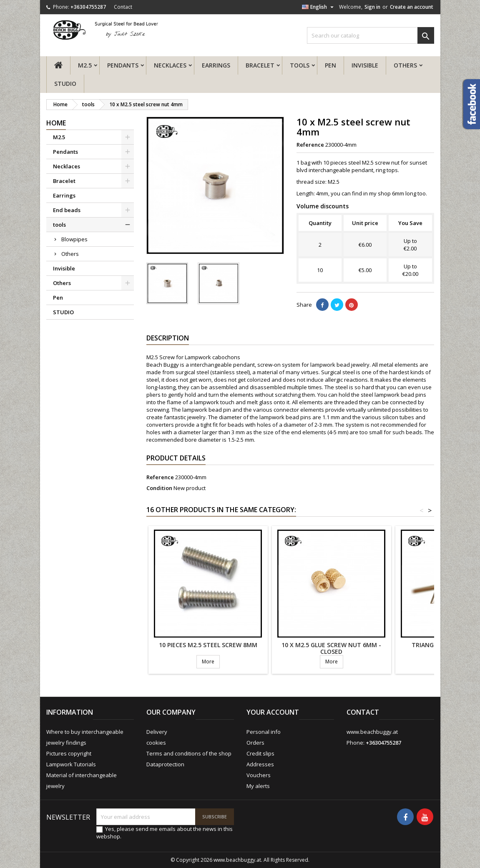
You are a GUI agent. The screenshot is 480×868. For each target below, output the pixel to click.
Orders (255, 743)
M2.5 (85, 65)
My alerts (258, 786)
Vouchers (259, 775)
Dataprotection (165, 764)
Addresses (260, 764)
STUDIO (65, 84)
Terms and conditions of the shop (189, 753)
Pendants (123, 65)
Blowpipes (74, 239)
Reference (310, 145)
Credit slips (260, 753)
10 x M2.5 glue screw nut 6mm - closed (331, 648)
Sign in (372, 7)
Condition (159, 488)
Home (56, 123)
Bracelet (260, 65)
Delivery (157, 732)
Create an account (412, 7)
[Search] (371, 35)
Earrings (216, 65)
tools (300, 65)
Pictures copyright (69, 753)
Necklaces (170, 65)
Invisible (365, 65)
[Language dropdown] (319, 7)
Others (405, 65)
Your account (273, 712)
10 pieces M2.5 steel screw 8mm (208, 645)
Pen (330, 65)
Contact (123, 7)
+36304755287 (88, 7)
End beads (67, 210)
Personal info (264, 732)
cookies (156, 743)
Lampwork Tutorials (71, 764)
